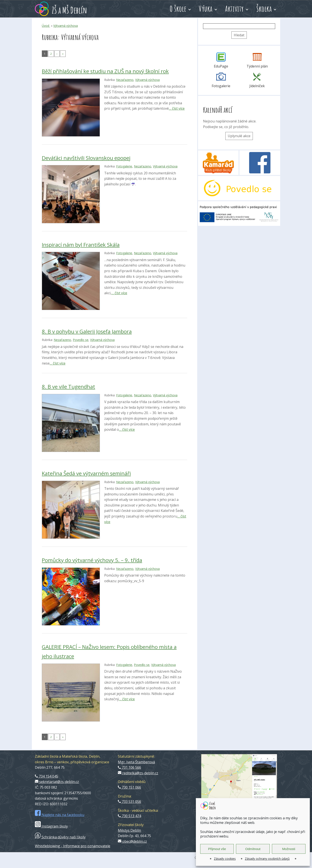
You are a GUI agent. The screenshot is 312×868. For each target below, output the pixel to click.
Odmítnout (253, 849)
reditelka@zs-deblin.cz (138, 773)
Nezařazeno (125, 80)
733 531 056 (129, 802)
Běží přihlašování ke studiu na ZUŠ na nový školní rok (105, 71)
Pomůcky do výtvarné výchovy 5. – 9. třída (92, 560)
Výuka (206, 9)
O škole (178, 9)
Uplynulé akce (239, 136)
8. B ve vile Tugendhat (68, 387)
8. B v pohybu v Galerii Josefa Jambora (87, 331)
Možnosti (289, 849)
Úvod (46, 26)
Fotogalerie (124, 166)
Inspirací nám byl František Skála (81, 245)
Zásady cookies (225, 859)
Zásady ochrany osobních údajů (267, 859)
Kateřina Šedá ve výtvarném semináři (86, 473)
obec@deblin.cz (132, 841)
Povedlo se (81, 340)
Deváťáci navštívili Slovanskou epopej (86, 158)
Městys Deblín (129, 830)
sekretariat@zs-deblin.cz (57, 782)
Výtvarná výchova (66, 26)
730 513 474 (129, 816)
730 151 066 (129, 787)
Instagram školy (51, 826)
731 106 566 (129, 767)
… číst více (177, 108)
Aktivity (234, 9)
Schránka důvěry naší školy (60, 837)
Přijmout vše (217, 849)
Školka (264, 9)
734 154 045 (46, 776)
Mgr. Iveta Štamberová (136, 762)
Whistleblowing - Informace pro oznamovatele (73, 846)
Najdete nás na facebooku (60, 815)
